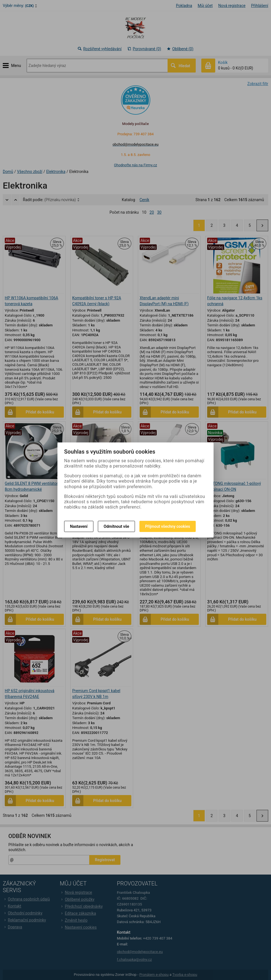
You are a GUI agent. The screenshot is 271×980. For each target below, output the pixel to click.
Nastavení (79, 526)
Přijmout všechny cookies (167, 526)
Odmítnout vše (117, 526)
